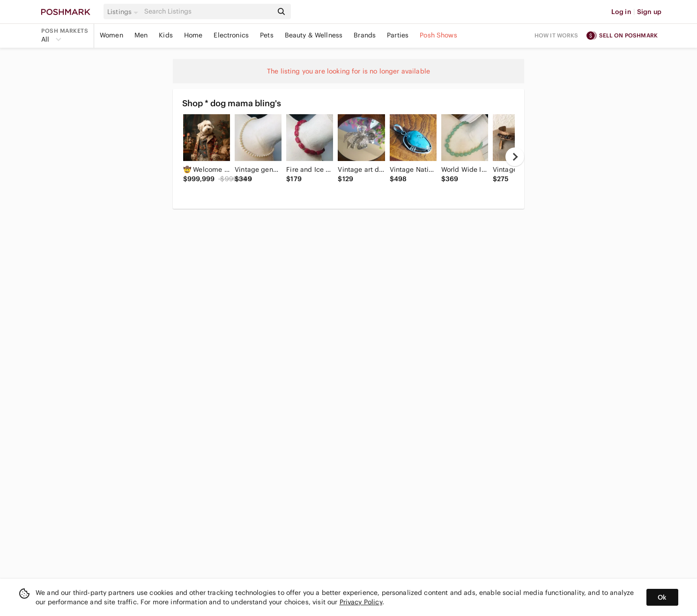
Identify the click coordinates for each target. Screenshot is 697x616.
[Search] (208, 11)
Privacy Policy (361, 602)
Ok (662, 597)
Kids (166, 35)
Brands (365, 35)
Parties (398, 35)
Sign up (649, 12)
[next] (515, 157)
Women (111, 35)
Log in (621, 12)
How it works (556, 35)
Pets (267, 35)
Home (193, 35)
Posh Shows (438, 35)
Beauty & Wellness (314, 35)
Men (141, 35)
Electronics (231, 35)
